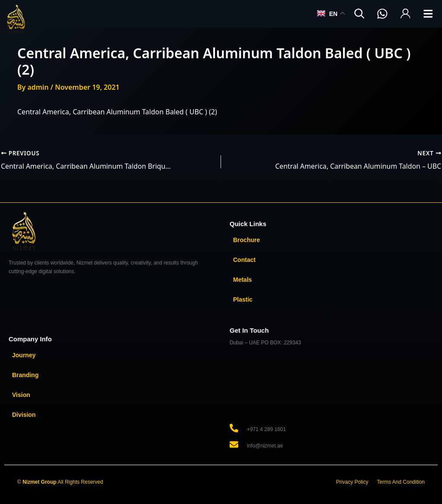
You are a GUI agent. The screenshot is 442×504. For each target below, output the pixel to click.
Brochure (246, 240)
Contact (244, 260)
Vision (21, 395)
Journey (24, 355)
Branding (25, 375)
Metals (243, 280)
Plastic (243, 299)
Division (24, 415)
